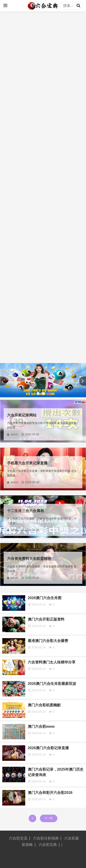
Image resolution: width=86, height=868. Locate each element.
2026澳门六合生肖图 (45, 598)
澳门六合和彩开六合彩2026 (50, 793)
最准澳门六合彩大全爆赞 (48, 641)
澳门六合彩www (41, 726)
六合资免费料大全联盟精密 (29, 559)
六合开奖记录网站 (22, 415)
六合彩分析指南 (46, 838)
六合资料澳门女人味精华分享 (52, 662)
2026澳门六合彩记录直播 (48, 748)
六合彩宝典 (48, 845)
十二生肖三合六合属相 (25, 511)
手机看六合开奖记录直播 (27, 463)
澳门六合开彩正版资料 (46, 619)
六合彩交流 (18, 838)
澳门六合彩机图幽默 (44, 705)
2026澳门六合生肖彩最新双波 (52, 684)
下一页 (49, 818)
